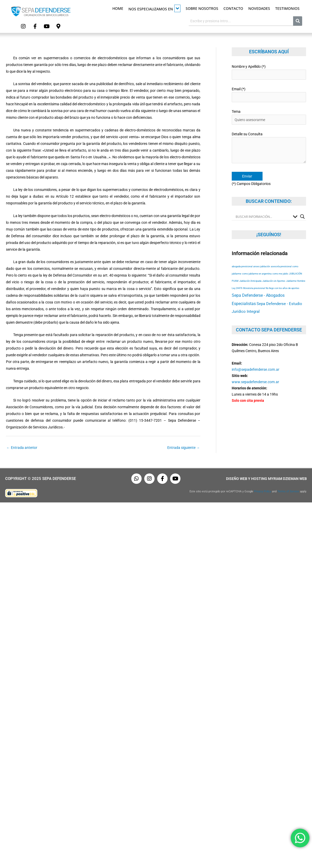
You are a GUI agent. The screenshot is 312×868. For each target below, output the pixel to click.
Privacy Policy (263, 491)
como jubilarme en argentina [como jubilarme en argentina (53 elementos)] (257, 274)
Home (118, 8)
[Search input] (263, 217)
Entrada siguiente (184, 448)
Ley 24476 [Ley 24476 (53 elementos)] (237, 288)
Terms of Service (288, 491)
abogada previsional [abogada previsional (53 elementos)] (242, 266)
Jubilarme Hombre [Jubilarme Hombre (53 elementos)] (296, 281)
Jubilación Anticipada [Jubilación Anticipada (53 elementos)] (250, 281)
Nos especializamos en (154, 8)
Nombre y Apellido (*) (269, 72)
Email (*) (269, 95)
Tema (269, 117)
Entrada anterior (22, 448)
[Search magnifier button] (302, 217)
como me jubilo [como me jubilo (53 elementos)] (280, 274)
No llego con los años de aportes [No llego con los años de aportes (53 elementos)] (282, 288)
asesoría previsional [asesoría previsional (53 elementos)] (281, 266)
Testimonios (287, 8)
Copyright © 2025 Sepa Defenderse (41, 479)
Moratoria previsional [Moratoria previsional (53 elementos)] (254, 288)
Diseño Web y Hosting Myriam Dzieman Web (266, 479)
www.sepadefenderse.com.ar (255, 382)
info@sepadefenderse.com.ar (256, 369)
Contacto (233, 8)
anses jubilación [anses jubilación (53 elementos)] (262, 266)
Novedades (259, 8)
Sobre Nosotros (202, 8)
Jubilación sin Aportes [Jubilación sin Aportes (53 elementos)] (274, 281)
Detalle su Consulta (269, 149)
